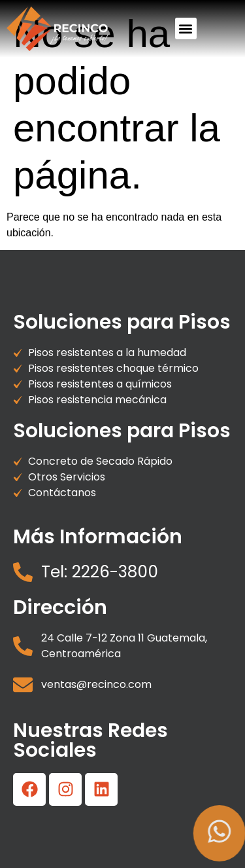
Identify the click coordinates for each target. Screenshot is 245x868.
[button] (186, 28)
